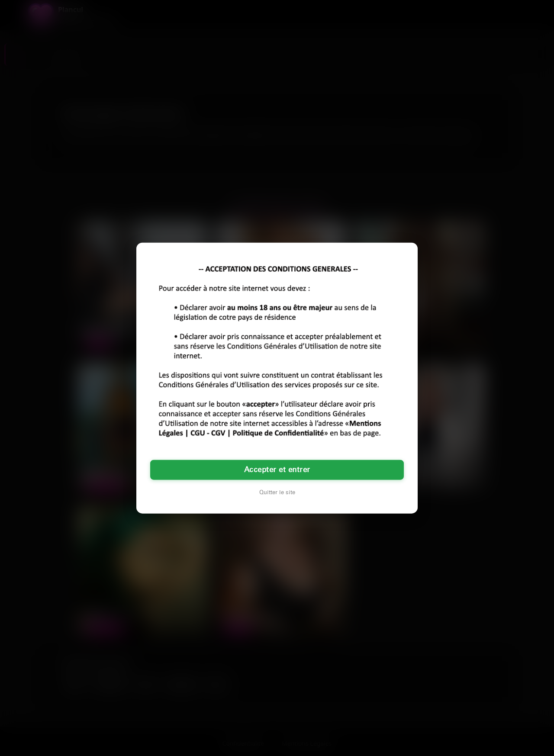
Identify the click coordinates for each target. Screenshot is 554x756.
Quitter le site (277, 492)
